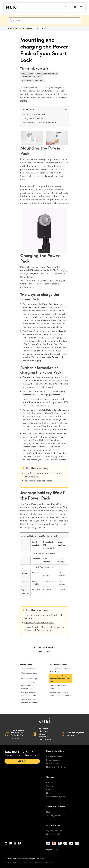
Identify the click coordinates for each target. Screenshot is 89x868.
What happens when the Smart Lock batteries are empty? (29, 676)
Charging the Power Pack (34, 118)
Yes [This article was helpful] (41, 652)
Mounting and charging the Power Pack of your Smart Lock (61, 678)
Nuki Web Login (53, 834)
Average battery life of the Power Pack (39, 122)
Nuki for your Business (56, 767)
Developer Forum (41, 863)
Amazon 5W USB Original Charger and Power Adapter (43, 282)
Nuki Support (14, 28)
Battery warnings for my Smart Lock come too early (60, 694)
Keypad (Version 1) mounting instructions (29, 701)
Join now (22, 761)
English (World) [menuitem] (52, 850)
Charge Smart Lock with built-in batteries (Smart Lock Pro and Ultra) (45, 629)
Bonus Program (53, 760)
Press (49, 789)
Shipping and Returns (56, 815)
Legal (51, 863)
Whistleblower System (56, 797)
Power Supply (27, 28)
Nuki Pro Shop (53, 763)
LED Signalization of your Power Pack (60, 670)
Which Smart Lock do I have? (33, 80)
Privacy (25, 863)
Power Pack (40, 28)
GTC (19, 863)
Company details (10, 863)
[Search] (44, 21)
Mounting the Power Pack (34, 114)
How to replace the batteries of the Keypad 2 (28, 685)
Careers (50, 786)
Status (31, 863)
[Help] (66, 7)
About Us (50, 782)
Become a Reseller (54, 756)
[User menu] (71, 7)
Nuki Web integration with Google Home (29, 694)
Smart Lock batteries (29, 669)
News (49, 793)
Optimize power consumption (39, 623)
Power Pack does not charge (38, 481)
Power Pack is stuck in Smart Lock (58, 687)
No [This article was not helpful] (48, 652)
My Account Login (54, 831)
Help (48, 812)
